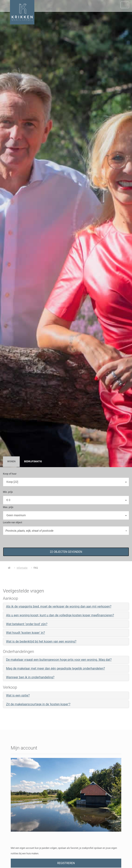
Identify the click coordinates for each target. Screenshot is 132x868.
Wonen (11, 461)
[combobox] (66, 482)
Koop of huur (10, 474)
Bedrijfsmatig (33, 461)
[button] (66, 552)
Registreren (66, 863)
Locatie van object (12, 522)
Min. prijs (8, 492)
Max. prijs (8, 507)
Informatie (22, 568)
